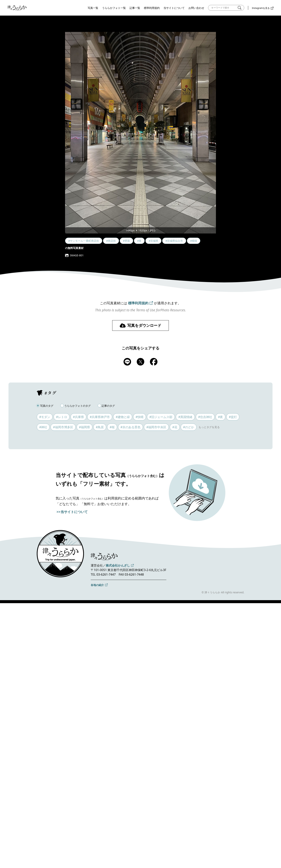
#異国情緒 (185, 417)
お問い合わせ (196, 8)
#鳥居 (100, 427)
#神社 (43, 427)
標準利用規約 (152, 8)
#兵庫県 (78, 417)
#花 (175, 427)
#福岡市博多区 (63, 427)
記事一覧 (135, 8)
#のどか (189, 427)
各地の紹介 (97, 585)
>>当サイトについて (72, 512)
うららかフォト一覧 (114, 8)
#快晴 (140, 417)
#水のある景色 (131, 427)
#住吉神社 (205, 417)
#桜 (112, 427)
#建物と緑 (123, 417)
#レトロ (61, 417)
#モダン (45, 417)
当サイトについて (174, 8)
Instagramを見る (261, 8)
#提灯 (233, 417)
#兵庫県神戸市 (100, 417)
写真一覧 (93, 8)
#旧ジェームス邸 (161, 417)
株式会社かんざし (118, 565)
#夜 (220, 417)
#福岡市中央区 (156, 427)
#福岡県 (84, 427)
